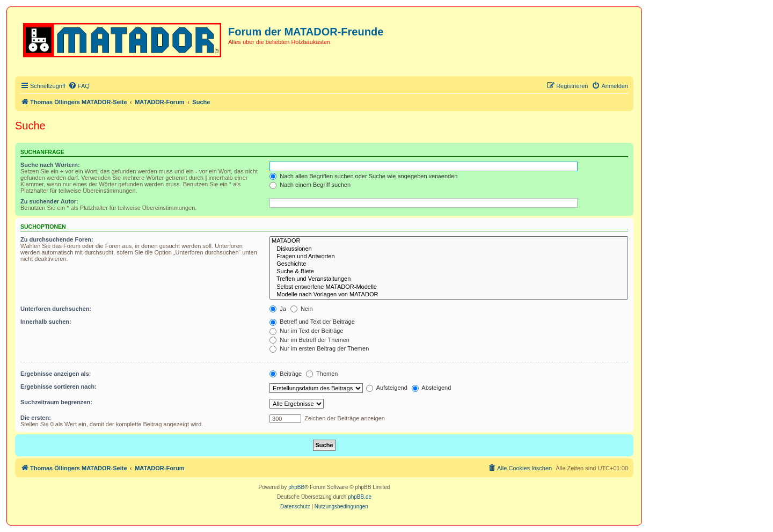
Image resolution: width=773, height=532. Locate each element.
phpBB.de (360, 497)
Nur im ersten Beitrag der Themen (319, 348)
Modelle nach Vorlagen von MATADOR (449, 295)
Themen (322, 374)
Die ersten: (36, 418)
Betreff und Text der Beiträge (312, 322)
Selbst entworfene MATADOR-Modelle (449, 287)
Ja (278, 309)
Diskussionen (449, 249)
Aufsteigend (387, 388)
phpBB (296, 487)
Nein (302, 309)
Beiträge (286, 374)
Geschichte (449, 264)
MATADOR (449, 241)
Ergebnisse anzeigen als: (56, 374)
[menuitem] (79, 86)
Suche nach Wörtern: (50, 165)
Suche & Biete (449, 272)
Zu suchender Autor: (49, 201)
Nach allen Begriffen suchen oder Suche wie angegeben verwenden (363, 176)
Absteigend (432, 388)
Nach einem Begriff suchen (310, 185)
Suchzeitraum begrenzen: (56, 402)
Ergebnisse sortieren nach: (59, 387)
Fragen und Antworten (449, 257)
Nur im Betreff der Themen (309, 340)
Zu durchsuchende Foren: (57, 239)
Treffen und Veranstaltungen (449, 279)
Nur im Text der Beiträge (306, 331)
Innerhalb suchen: (46, 322)
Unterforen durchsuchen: (56, 309)
